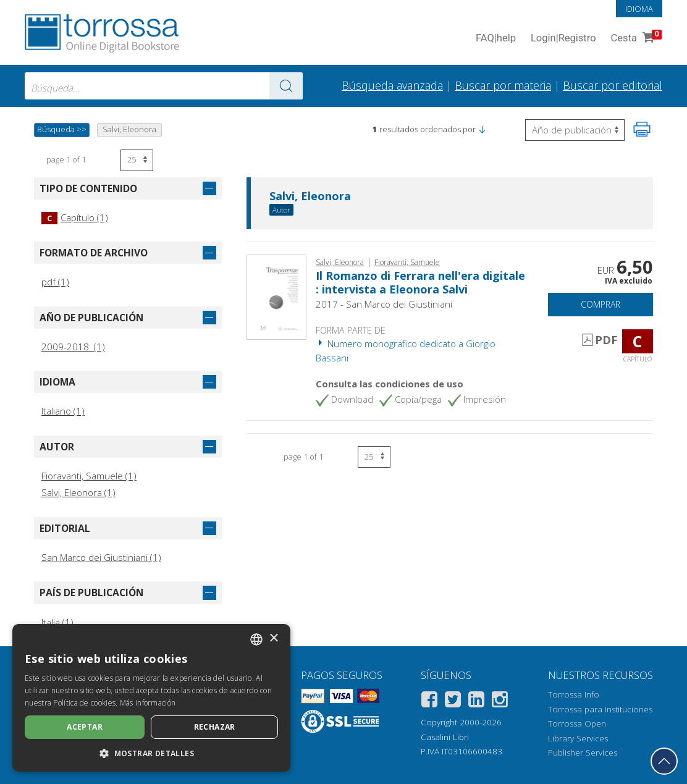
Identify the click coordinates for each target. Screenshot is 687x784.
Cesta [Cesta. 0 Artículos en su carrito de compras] (635, 39)
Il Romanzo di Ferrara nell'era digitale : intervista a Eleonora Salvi (420, 282)
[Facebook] (429, 702)
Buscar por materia (503, 85)
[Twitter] (453, 702)
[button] (482, 129)
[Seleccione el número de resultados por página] (137, 160)
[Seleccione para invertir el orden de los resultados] (575, 130)
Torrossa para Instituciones (600, 709)
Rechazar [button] (215, 727)
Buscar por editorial (613, 85)
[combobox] (164, 86)
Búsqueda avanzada (392, 85)
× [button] (273, 639)
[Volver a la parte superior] (664, 761)
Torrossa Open (577, 723)
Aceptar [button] (85, 727)
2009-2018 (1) (73, 347)
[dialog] (151, 698)
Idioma (639, 9)
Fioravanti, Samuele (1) (89, 476)
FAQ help (496, 39)
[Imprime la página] (642, 129)
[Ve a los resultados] (286, 86)
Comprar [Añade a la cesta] (601, 304)
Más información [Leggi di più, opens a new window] (148, 703)
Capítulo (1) (75, 217)
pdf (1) (55, 282)
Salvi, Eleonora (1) (78, 492)
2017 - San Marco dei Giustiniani (384, 304)
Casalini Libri (445, 737)
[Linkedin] (476, 702)
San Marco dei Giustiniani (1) (101, 557)
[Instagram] (500, 702)
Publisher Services (583, 752)
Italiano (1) (63, 411)
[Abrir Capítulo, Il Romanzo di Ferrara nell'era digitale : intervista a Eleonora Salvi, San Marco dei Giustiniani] (276, 296)
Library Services (578, 738)
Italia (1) (57, 622)
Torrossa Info (574, 694)
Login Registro (563, 39)
